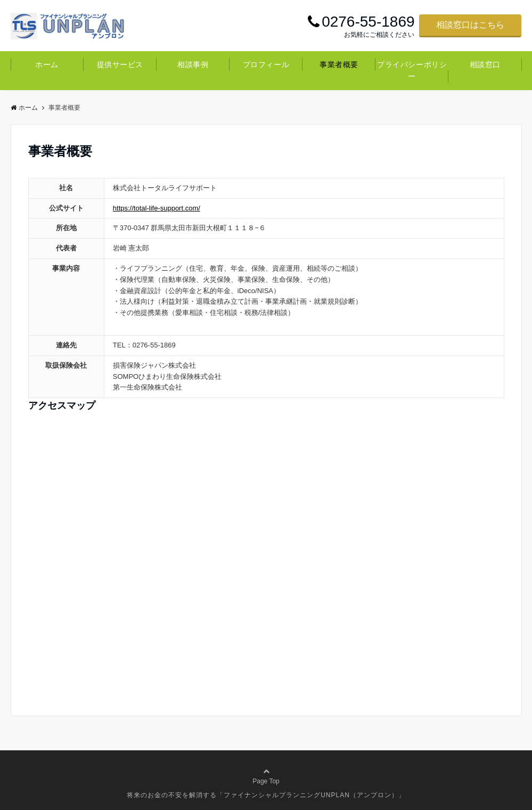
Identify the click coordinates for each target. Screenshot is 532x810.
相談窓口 (485, 64)
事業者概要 (339, 64)
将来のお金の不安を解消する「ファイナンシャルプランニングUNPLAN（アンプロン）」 (266, 795)
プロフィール (266, 64)
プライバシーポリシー (412, 70)
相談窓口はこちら (470, 25)
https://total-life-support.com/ (157, 208)
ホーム (47, 64)
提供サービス (120, 64)
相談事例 (193, 64)
